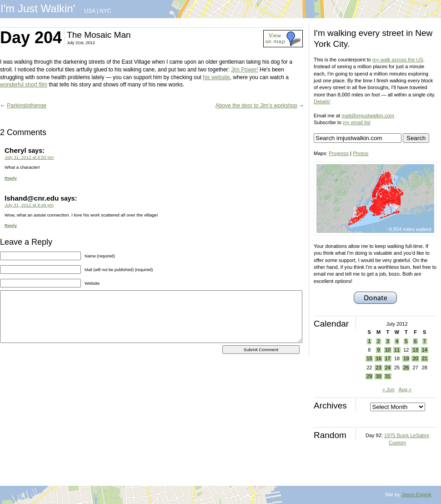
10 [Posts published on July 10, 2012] (388, 350)
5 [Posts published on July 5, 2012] (406, 341)
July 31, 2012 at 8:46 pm (29, 205)
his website (216, 77)
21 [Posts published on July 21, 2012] (425, 358)
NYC (105, 11)
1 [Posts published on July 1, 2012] (369, 341)
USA (90, 11)
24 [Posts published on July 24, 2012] (388, 368)
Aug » (405, 389)
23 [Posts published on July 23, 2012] (378, 368)
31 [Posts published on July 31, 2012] (388, 376)
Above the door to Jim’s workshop (256, 106)
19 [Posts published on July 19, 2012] (406, 358)
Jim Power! (244, 70)
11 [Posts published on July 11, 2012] (397, 350)
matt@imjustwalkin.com (368, 116)
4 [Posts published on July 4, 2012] (397, 341)
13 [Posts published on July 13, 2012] (415, 350)
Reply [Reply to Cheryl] (11, 178)
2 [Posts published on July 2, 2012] (378, 341)
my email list (357, 122)
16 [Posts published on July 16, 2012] (378, 358)
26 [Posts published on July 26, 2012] (406, 368)
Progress (339, 153)
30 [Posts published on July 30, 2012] (378, 376)
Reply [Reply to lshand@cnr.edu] (11, 225)
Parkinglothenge (27, 106)
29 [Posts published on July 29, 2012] (369, 376)
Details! (322, 101)
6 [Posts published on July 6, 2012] (415, 341)
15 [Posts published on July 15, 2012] (369, 358)
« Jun (388, 389)
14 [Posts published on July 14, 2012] (425, 350)
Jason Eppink (416, 494)
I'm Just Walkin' (38, 8)
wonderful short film (24, 85)
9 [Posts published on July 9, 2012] (378, 350)
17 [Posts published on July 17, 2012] (388, 358)
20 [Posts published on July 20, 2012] (415, 358)
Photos (361, 153)
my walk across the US (398, 60)
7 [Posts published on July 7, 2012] (425, 341)
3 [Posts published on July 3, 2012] (388, 341)
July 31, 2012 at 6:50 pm (29, 157)
